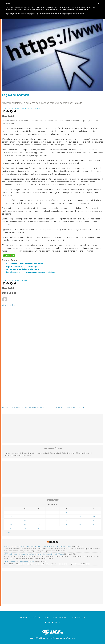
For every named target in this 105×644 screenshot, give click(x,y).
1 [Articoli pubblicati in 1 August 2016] (11, 513)
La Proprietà (46, 617)
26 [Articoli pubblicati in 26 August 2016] (66, 524)
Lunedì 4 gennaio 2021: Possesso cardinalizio (19, 562)
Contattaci (81, 617)
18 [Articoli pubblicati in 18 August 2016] (52, 520)
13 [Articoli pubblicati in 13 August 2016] (80, 516)
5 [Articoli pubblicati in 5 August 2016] (66, 513)
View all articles (8, 305)
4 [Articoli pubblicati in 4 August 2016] (52, 513)
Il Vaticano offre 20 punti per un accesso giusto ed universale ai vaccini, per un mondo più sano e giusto (37, 547)
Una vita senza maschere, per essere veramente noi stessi (31, 272)
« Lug (6, 533)
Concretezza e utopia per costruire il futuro (25, 264)
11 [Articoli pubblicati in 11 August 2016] (52, 516)
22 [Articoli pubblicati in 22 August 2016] (11, 524)
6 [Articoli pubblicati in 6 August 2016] (80, 513)
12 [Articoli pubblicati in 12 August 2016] (66, 516)
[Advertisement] (52, 391)
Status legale (63, 617)
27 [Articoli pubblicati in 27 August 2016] (80, 524)
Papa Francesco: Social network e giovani (24, 267)
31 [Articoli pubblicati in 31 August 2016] (39, 528)
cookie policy (83, 9)
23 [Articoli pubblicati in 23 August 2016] (25, 524)
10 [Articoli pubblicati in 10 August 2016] (39, 516)
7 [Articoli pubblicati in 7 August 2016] (94, 513)
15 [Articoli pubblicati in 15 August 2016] (11, 520)
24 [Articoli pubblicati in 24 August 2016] (39, 524)
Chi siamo (24, 617)
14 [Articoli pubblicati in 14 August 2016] (94, 516)
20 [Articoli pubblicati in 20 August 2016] (80, 520)
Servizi (54, 617)
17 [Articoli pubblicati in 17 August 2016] (39, 520)
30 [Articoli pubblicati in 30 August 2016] (25, 528)
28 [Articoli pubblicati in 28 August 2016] (94, 524)
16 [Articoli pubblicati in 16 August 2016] (25, 520)
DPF (30, 617)
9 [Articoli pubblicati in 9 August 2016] (25, 516)
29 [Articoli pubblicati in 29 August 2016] (11, 528)
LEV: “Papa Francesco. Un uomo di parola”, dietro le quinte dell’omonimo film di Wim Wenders (34, 554)
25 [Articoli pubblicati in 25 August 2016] (52, 524)
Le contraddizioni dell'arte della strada (23, 269)
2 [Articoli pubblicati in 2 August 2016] (25, 513)
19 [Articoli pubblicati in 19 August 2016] (66, 520)
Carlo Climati (26, 109)
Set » (10, 533)
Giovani (37, 109)
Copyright (72, 617)
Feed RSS (53, 542)
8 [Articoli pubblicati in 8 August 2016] (11, 516)
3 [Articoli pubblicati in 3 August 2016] (39, 513)
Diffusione (37, 617)
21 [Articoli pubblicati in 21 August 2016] (94, 520)
